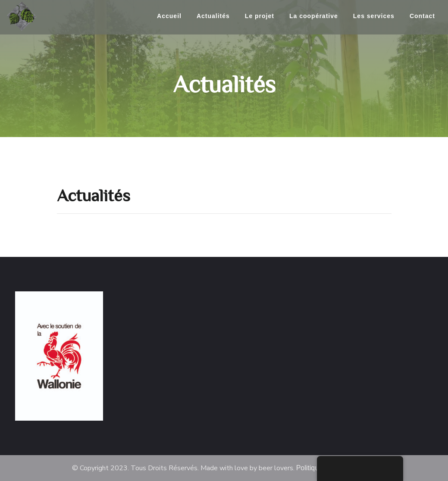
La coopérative (314, 16)
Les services (374, 16)
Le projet (260, 16)
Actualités (213, 16)
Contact (422, 16)
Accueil (169, 16)
